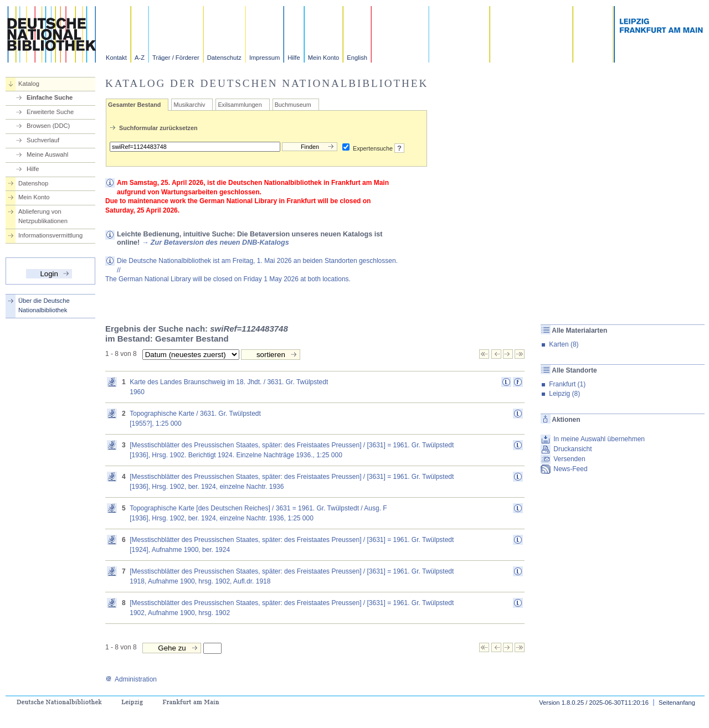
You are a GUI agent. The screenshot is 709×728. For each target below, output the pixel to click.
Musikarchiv (189, 105)
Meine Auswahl (47, 154)
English (357, 58)
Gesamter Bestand (134, 105)
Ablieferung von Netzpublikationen (43, 216)
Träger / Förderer (176, 58)
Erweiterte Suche (50, 112)
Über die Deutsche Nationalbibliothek (44, 305)
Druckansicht (572, 449)
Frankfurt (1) (567, 384)
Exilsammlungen (240, 105)
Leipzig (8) (564, 394)
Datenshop (33, 183)
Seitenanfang (677, 703)
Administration (131, 679)
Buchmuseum (293, 105)
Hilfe (294, 58)
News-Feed (570, 469)
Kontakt (116, 58)
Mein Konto (324, 58)
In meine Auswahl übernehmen (599, 439)
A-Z (140, 58)
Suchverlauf (43, 140)
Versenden (569, 459)
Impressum (264, 58)
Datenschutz (224, 58)
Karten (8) (564, 344)
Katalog (29, 84)
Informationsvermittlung (50, 235)
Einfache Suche (50, 97)
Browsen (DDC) (48, 126)
